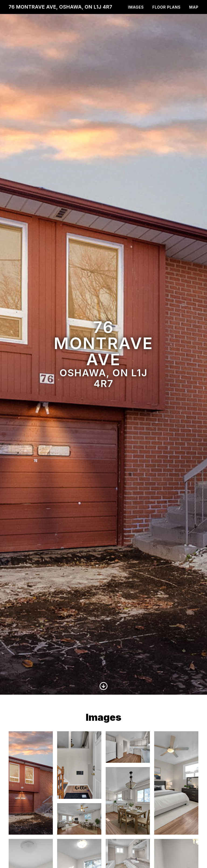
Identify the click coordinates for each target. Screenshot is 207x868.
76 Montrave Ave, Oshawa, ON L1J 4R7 (61, 7)
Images (136, 7)
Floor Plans (166, 7)
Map (194, 7)
